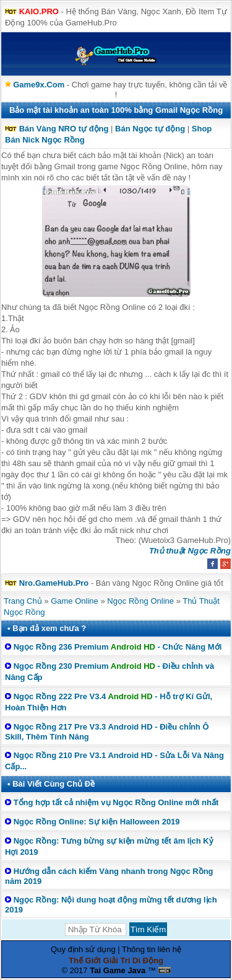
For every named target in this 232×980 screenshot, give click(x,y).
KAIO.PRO (39, 11)
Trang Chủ (23, 601)
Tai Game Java (118, 970)
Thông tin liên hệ (152, 949)
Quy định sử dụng (83, 949)
